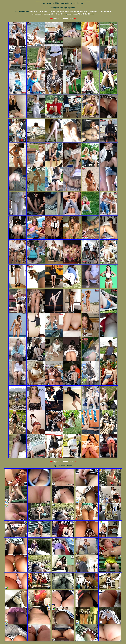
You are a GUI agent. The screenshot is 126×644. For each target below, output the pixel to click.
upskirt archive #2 (74, 14)
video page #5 (48, 14)
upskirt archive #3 (87, 14)
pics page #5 (74, 12)
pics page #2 (45, 12)
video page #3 (106, 12)
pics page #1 (35, 12)
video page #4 (37, 14)
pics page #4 (64, 12)
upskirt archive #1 (60, 14)
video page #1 (84, 12)
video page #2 (95, 12)
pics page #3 (55, 12)
